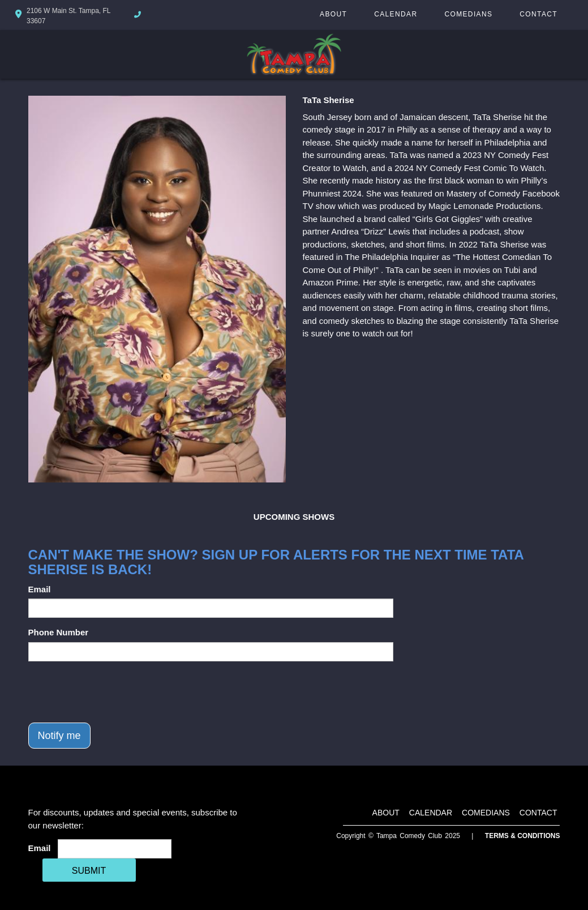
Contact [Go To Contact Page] (538, 14)
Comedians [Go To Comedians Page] (468, 14)
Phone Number (59, 632)
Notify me (59, 736)
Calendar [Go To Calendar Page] (396, 14)
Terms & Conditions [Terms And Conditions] (523, 836)
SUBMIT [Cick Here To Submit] (89, 871)
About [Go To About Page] (333, 14)
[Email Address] (115, 849)
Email (40, 589)
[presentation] (114, 692)
